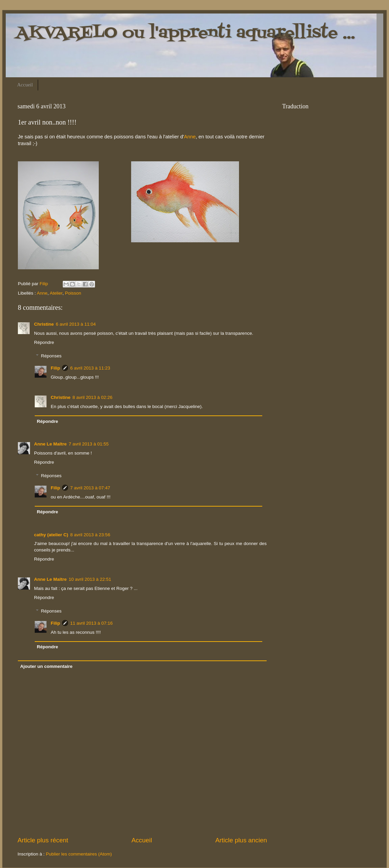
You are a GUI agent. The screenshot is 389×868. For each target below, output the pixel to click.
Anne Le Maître (50, 444)
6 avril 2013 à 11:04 (76, 324)
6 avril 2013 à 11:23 (90, 368)
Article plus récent (43, 840)
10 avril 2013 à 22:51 (90, 579)
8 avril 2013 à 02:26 (93, 397)
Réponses (51, 356)
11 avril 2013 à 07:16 (91, 623)
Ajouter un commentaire (46, 666)
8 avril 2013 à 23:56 (90, 535)
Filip (56, 368)
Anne (190, 137)
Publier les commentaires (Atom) (79, 854)
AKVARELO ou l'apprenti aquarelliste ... (185, 33)
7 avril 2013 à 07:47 (90, 488)
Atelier (56, 293)
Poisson (73, 293)
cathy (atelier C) (51, 535)
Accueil (25, 85)
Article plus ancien (241, 840)
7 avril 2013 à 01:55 (89, 444)
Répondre (44, 342)
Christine (44, 324)
